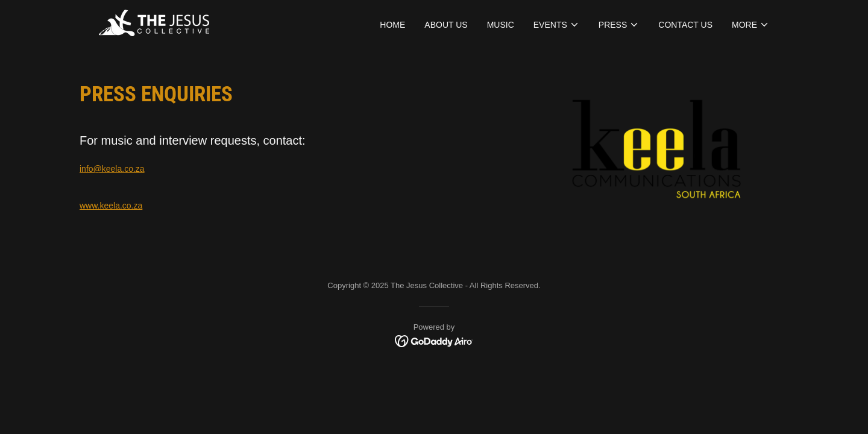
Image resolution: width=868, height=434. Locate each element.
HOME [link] (392, 25)
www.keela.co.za (111, 206)
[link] (154, 22)
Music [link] (501, 25)
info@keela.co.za (112, 169)
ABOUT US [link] (446, 25)
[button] (556, 25)
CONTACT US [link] (685, 25)
